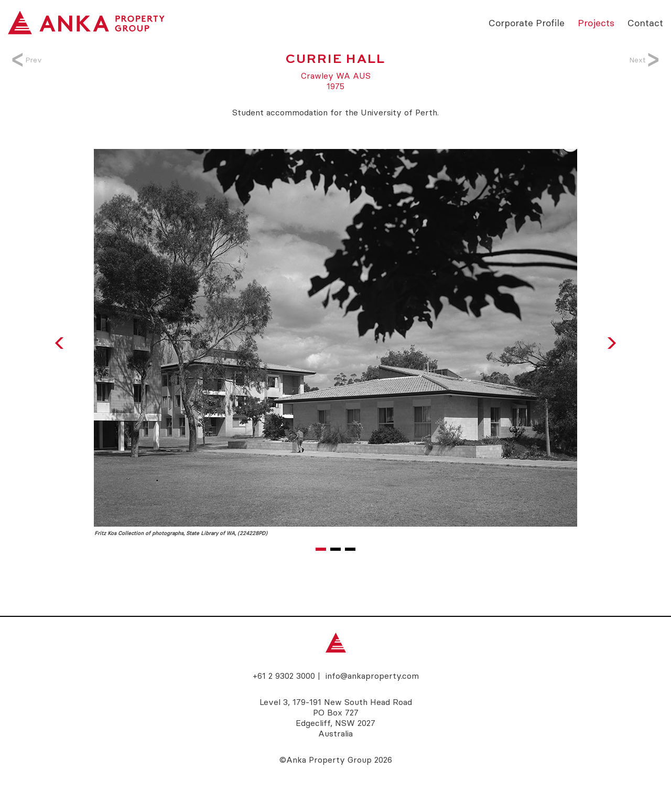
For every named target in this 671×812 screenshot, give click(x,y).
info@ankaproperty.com (372, 676)
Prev (29, 60)
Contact (645, 22)
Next (642, 60)
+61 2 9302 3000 (284, 676)
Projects (596, 22)
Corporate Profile (527, 22)
